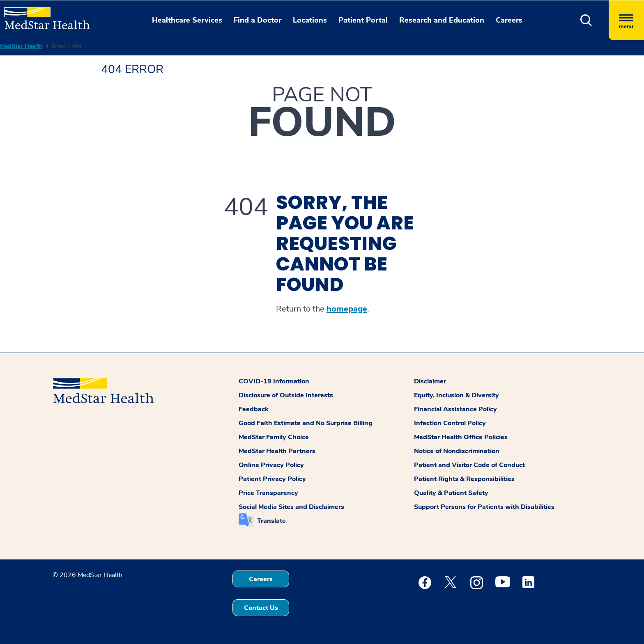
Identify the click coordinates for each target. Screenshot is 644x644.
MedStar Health (21, 46)
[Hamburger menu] (626, 20)
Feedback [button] (254, 409)
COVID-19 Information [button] (274, 381)
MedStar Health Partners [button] (277, 451)
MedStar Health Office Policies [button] (461, 437)
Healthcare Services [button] (187, 20)
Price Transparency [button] (268, 493)
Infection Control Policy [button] (450, 423)
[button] (586, 20)
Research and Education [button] (442, 20)
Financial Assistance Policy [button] (455, 409)
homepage (347, 309)
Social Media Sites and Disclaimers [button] (291, 507)
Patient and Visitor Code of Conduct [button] (469, 465)
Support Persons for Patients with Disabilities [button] (484, 507)
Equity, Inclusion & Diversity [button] (457, 395)
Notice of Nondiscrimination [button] (457, 451)
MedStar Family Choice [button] (274, 437)
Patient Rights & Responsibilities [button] (464, 479)
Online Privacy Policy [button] (271, 465)
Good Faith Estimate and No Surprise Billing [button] (306, 423)
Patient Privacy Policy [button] (272, 479)
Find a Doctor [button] (258, 20)
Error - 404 (67, 46)
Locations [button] (310, 20)
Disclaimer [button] (430, 381)
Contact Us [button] (261, 608)
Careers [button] (509, 20)
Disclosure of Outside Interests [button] (286, 395)
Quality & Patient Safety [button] (451, 493)
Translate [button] (271, 521)
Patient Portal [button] (363, 20)
